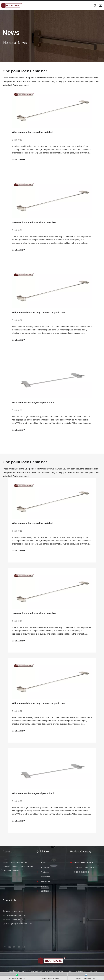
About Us (45, 871)
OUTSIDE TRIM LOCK (84, 871)
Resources (45, 886)
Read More (19, 160)
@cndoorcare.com (18, 920)
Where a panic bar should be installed (33, 132)
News (43, 890)
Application (45, 881)
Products (44, 876)
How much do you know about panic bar (34, 223)
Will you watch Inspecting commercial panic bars (39, 314)
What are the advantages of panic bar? (33, 404)
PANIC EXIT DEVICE (84, 867)
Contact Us (45, 895)
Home (43, 867)
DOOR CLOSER (81, 876)
